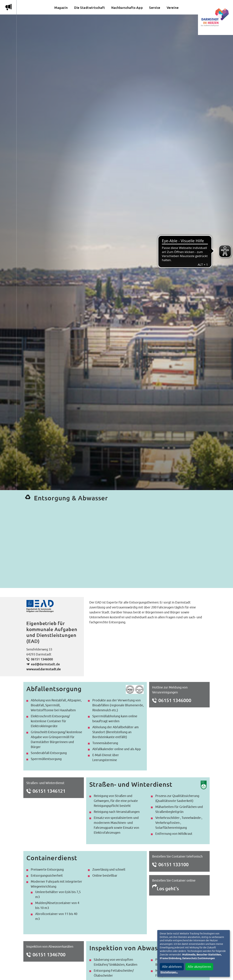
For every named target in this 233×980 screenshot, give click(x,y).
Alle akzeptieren (199, 967)
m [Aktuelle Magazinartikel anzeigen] (8, 7)
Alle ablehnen (172, 967)
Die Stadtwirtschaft (90, 8)
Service (155, 8)
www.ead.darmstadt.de (44, 669)
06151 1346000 (42, 659)
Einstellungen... (169, 972)
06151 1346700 (49, 954)
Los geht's (168, 888)
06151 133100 (173, 864)
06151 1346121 (49, 791)
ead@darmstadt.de (45, 664)
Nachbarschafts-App (127, 8)
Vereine (173, 8)
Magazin (61, 8)
